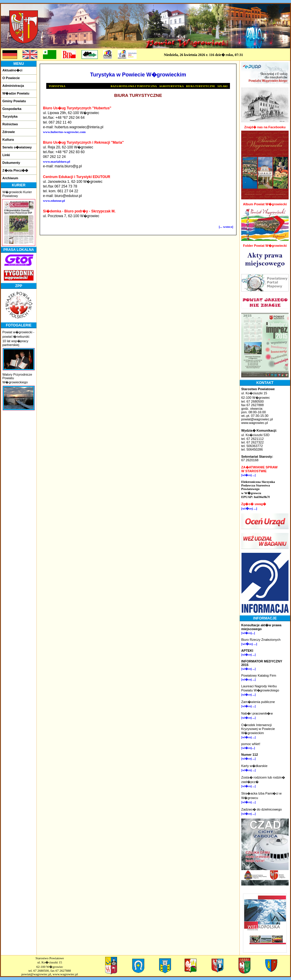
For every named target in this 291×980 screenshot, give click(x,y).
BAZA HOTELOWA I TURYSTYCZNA (134, 86)
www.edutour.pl (54, 201)
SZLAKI (223, 86)
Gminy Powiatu (14, 101)
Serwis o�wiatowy (17, 147)
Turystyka (10, 116)
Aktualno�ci (12, 70)
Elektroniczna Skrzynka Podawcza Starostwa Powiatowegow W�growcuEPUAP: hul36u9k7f (258, 489)
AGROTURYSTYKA (171, 86)
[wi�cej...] (248, 633)
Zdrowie (9, 132)
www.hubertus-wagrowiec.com (64, 132)
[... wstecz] (226, 227)
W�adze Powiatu (16, 93)
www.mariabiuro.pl (56, 161)
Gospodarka (12, 109)
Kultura (8, 140)
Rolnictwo (10, 124)
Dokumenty (11, 163)
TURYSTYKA (57, 86)
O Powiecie (11, 78)
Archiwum (10, 178)
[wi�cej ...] (248, 475)
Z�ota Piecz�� (15, 170)
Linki (6, 155)
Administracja (13, 86)
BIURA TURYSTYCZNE (201, 86)
